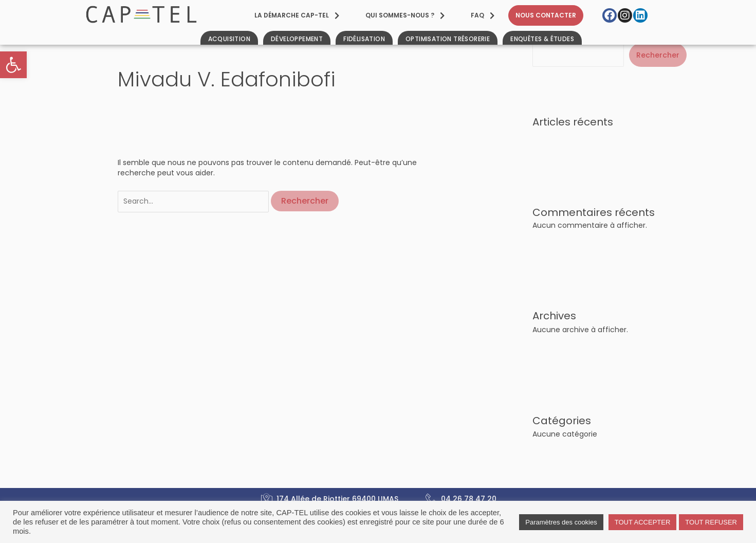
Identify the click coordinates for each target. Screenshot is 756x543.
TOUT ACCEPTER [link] (643, 522)
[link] (13, 65)
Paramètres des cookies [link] (561, 522)
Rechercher (658, 55)
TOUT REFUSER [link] (711, 522)
